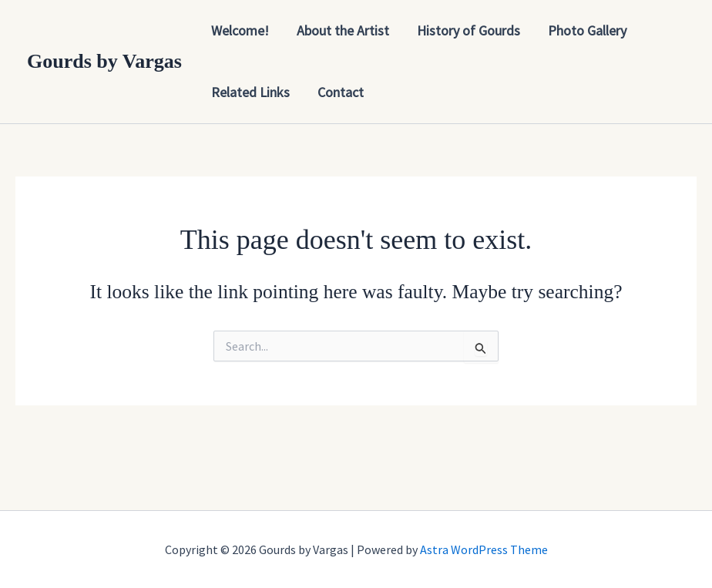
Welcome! (240, 30)
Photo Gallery (587, 30)
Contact (341, 92)
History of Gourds (469, 30)
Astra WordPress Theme (484, 549)
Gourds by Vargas (104, 61)
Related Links (250, 92)
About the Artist (343, 30)
